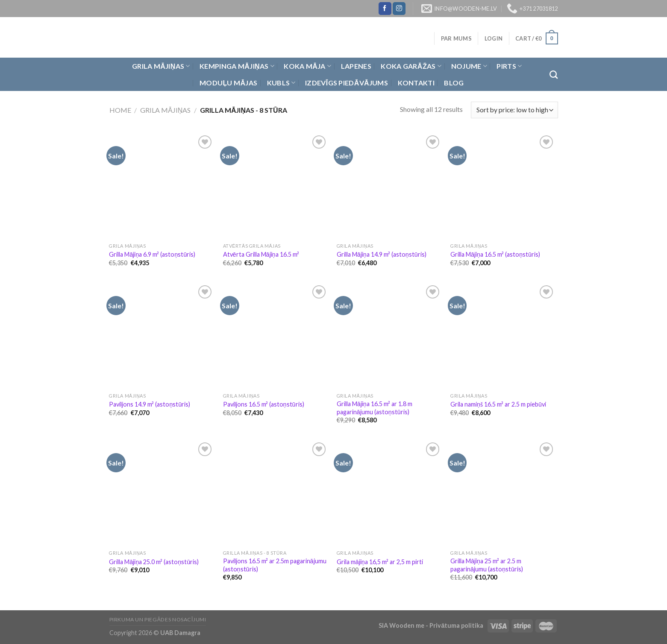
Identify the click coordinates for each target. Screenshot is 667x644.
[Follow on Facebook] (385, 9)
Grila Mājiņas (161, 66)
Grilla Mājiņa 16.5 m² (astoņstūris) (495, 254)
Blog (454, 83)
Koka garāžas (411, 66)
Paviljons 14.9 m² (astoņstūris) (150, 404)
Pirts (509, 66)
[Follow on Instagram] (399, 9)
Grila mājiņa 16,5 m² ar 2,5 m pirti (380, 562)
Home (120, 110)
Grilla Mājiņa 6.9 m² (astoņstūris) (152, 254)
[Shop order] (514, 110)
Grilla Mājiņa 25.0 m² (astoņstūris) (154, 562)
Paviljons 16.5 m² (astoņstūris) (264, 404)
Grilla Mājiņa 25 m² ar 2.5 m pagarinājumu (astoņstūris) (487, 565)
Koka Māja (307, 66)
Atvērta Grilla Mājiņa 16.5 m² (261, 254)
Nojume (469, 66)
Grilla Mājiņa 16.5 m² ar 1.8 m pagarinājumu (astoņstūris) (375, 408)
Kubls (281, 83)
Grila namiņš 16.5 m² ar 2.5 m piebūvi (498, 404)
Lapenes (356, 66)
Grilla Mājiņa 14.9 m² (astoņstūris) (382, 254)
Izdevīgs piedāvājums (347, 83)
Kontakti (416, 83)
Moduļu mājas (228, 83)
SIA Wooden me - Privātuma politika (432, 625)
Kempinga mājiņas (237, 66)
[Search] (554, 75)
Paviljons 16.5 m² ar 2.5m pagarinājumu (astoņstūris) (275, 565)
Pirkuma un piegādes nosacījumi (158, 619)
